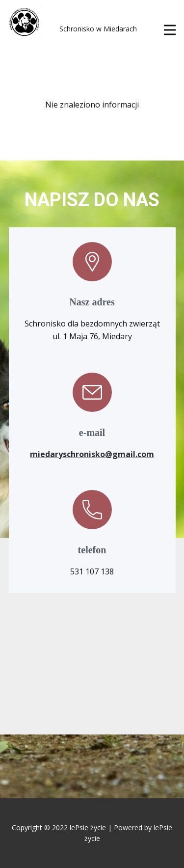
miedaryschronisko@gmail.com (92, 454)
